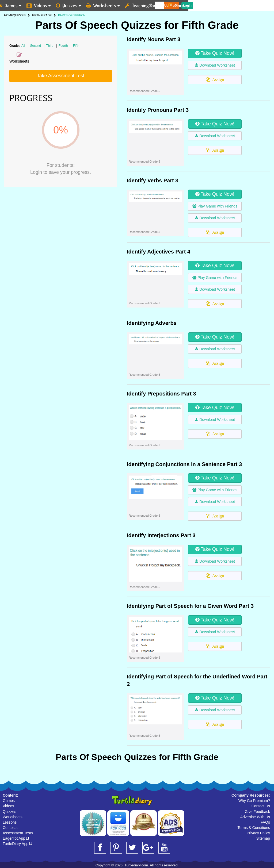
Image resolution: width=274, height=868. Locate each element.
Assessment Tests (18, 833)
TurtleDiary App (17, 844)
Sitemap (263, 838)
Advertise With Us (255, 817)
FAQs (265, 822)
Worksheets (13, 817)
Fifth (76, 46)
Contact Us (261, 806)
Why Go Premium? (254, 801)
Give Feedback (257, 812)
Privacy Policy (258, 833)
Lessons (10, 822)
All (23, 46)
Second (36, 46)
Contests (10, 828)
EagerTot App (16, 838)
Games (9, 801)
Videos (8, 806)
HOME (8, 15)
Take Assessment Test (61, 76)
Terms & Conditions (254, 828)
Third (50, 46)
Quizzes (9, 812)
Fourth (64, 46)
